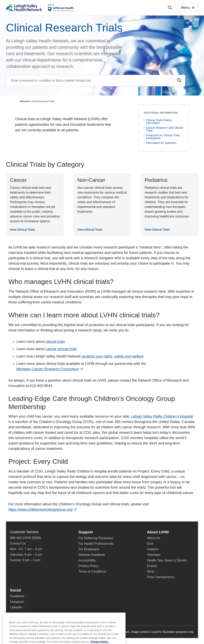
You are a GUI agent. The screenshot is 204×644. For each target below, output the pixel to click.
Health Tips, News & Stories (167, 560)
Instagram (19, 602)
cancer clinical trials (61, 349)
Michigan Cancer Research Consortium (50, 369)
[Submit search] (179, 81)
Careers (153, 549)
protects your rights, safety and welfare (113, 356)
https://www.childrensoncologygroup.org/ (42, 510)
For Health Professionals (96, 544)
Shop (153, 572)
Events (152, 566)
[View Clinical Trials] (35, 204)
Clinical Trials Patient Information (159, 122)
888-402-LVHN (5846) (25, 538)
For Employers (89, 549)
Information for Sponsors (161, 143)
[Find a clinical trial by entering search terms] (90, 81)
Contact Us (18, 543)
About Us (154, 538)
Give (150, 544)
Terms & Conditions (92, 571)
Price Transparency (161, 577)
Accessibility (87, 560)
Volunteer (154, 555)
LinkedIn (18, 607)
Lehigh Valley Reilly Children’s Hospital (162, 416)
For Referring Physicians (96, 538)
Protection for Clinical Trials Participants (163, 137)
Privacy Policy (88, 566)
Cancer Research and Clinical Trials (164, 129)
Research (25, 101)
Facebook (19, 596)
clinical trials (55, 342)
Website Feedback (92, 555)
